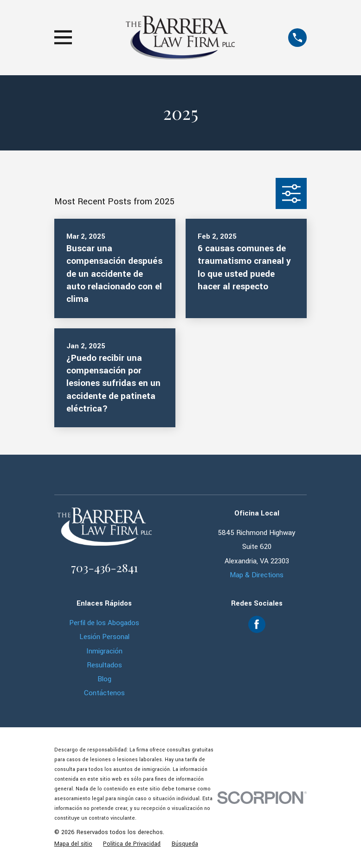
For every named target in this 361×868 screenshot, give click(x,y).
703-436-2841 (104, 567)
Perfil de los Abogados (104, 623)
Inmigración (104, 651)
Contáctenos (104, 693)
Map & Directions (257, 575)
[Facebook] (257, 624)
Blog (104, 679)
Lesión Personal (104, 637)
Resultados (104, 665)
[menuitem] (73, 844)
